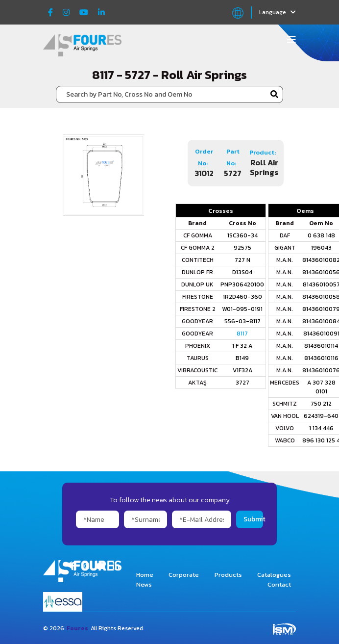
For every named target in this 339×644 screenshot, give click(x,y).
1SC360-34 (242, 235)
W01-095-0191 (242, 309)
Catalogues (274, 575)
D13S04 (242, 272)
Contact (279, 584)
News (144, 584)
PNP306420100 (242, 284)
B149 (242, 358)
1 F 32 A (242, 346)
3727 (242, 383)
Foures (77, 628)
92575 (242, 248)
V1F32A (242, 370)
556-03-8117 (242, 321)
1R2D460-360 (242, 297)
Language (278, 12)
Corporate (184, 575)
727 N (242, 260)
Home (145, 575)
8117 (242, 334)
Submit (253, 519)
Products (228, 575)
